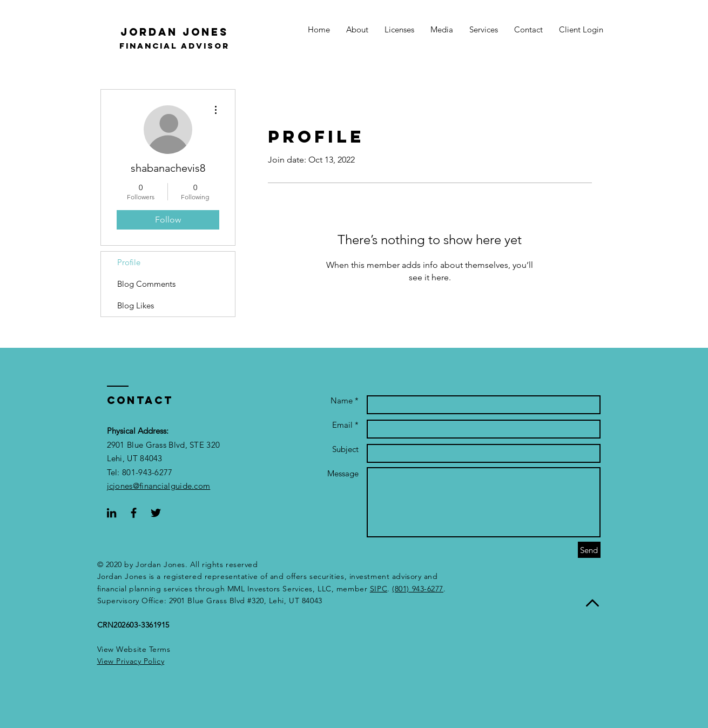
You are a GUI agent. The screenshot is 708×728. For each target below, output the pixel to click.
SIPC (379, 589)
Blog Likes (136, 305)
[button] (131, 661)
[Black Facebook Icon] (134, 513)
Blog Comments (146, 284)
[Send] (589, 550)
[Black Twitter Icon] (156, 513)
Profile (129, 262)
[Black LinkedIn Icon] (112, 513)
